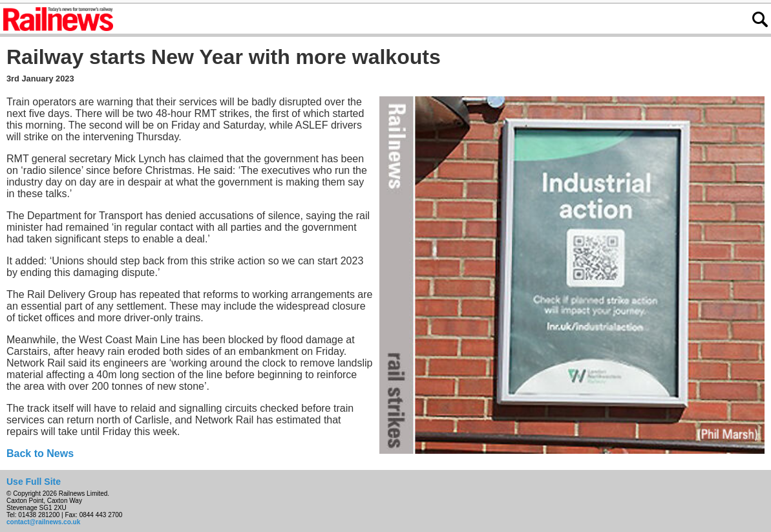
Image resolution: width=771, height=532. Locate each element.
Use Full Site (34, 482)
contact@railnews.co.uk (43, 522)
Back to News (40, 453)
